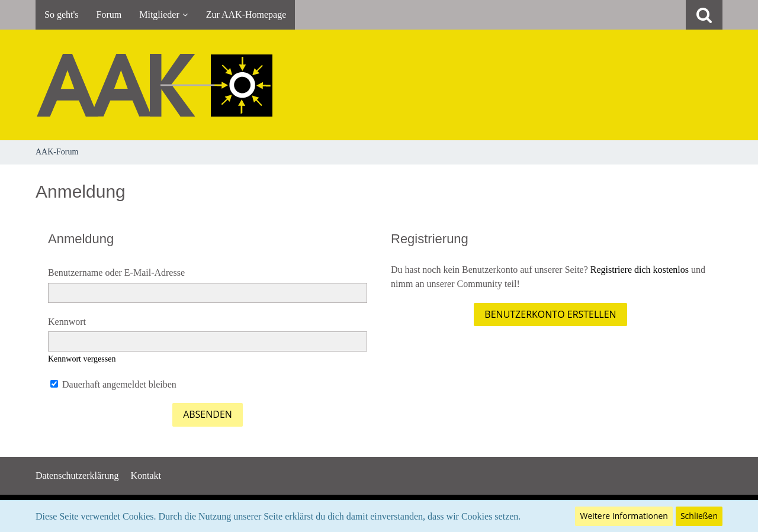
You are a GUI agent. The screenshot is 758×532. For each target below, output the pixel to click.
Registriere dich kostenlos (640, 270)
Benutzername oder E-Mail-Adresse (116, 273)
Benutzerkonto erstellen (550, 314)
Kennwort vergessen (82, 359)
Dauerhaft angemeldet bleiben (113, 384)
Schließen (699, 516)
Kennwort (67, 322)
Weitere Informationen (624, 516)
